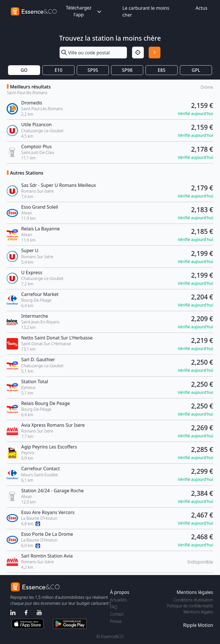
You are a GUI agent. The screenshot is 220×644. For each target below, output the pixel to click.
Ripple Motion (198, 625)
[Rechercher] (155, 53)
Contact (117, 614)
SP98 (127, 70)
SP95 (93, 70)
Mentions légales (198, 612)
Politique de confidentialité (190, 606)
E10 (58, 70)
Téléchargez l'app (84, 11)
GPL (196, 70)
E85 (161, 70)
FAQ (114, 607)
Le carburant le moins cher (146, 11)
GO (24, 70)
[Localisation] (138, 53)
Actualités (118, 600)
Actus (202, 8)
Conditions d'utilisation (193, 600)
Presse (116, 621)
